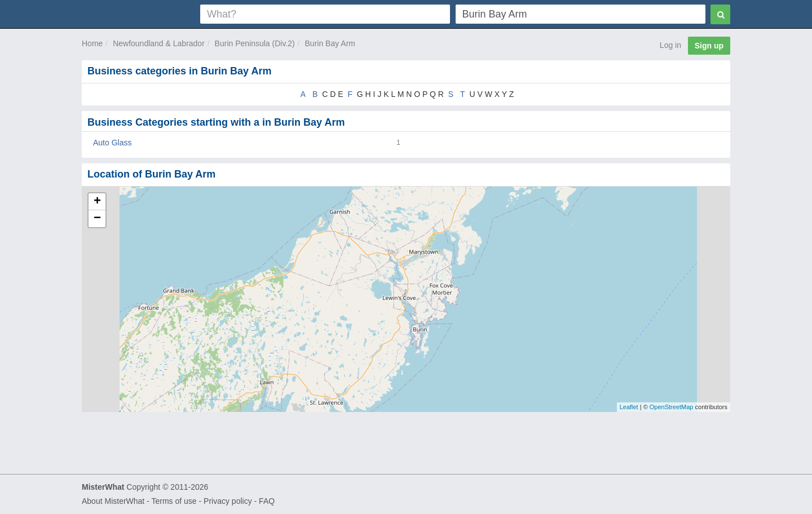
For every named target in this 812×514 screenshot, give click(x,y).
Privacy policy (228, 501)
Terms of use (174, 501)
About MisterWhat (113, 501)
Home (92, 43)
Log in (670, 45)
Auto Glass (112, 143)
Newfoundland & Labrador (159, 43)
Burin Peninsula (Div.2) (255, 43)
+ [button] (97, 202)
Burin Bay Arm (330, 43)
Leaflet (629, 407)
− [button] (97, 219)
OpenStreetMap (672, 407)
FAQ (267, 501)
